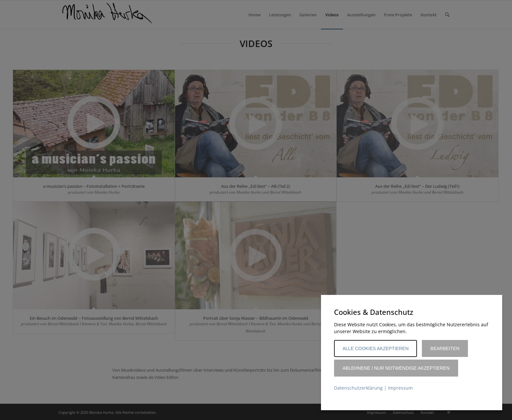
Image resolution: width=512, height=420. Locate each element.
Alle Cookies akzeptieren (376, 348)
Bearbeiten (445, 348)
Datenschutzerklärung (358, 388)
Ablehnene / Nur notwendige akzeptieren (396, 368)
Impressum (400, 388)
